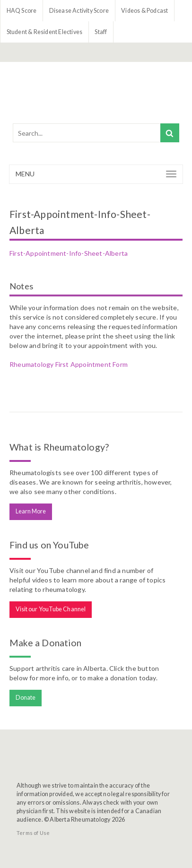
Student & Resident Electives (45, 32)
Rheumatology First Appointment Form (69, 364)
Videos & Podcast (144, 11)
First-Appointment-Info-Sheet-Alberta (69, 253)
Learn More (31, 511)
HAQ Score (22, 11)
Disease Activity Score (79, 11)
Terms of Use (33, 833)
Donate (26, 698)
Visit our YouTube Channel (51, 609)
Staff (101, 32)
